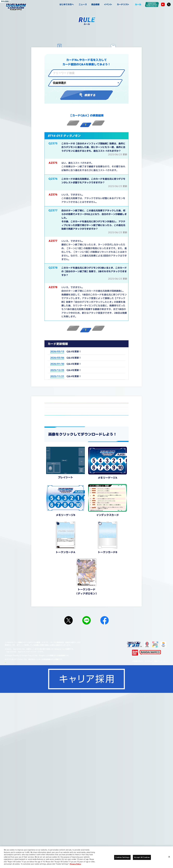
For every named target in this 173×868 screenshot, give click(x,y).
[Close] (169, 857)
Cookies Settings (37, 842)
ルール (138, 4)
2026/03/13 (57, 351)
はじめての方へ (67, 4)
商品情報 (95, 4)
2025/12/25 (57, 370)
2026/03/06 (57, 358)
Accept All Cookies (142, 857)
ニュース (83, 4)
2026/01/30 (57, 364)
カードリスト (123, 4)
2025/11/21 (57, 376)
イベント (108, 4)
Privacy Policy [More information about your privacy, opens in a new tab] (75, 864)
